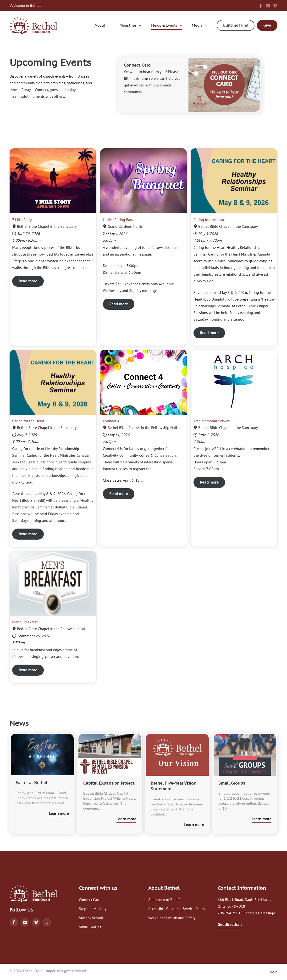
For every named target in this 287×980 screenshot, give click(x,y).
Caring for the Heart (210, 220)
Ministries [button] (131, 25)
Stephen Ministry (93, 909)
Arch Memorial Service (212, 421)
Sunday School (91, 918)
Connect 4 (111, 421)
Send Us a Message (259, 913)
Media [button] (199, 25)
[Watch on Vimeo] (36, 922)
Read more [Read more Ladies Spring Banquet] (119, 304)
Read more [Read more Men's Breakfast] (28, 670)
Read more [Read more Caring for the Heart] (209, 333)
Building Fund (236, 25)
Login (273, 972)
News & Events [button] (167, 25)
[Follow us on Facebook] (261, 5)
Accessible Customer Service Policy (177, 909)
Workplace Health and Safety (172, 918)
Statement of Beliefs (165, 900)
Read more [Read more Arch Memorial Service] (209, 482)
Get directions (230, 925)
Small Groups (90, 927)
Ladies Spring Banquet (121, 220)
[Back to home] (33, 25)
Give (267, 25)
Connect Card (90, 900)
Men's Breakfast (25, 622)
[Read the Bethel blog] (47, 922)
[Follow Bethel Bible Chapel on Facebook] (14, 922)
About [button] (102, 25)
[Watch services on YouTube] (25, 922)
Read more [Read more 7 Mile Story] (28, 281)
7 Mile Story (22, 220)
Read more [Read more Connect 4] (119, 494)
